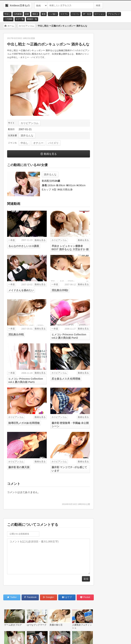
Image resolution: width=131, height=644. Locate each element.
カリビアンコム (30, 123)
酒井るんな (27, 135)
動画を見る (50, 154)
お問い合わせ (15, 637)
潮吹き (35, 14)
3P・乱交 (87, 14)
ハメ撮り (53, 14)
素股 (44, 14)
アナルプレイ (114, 14)
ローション (100, 14)
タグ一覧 (20, 19)
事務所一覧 (32, 19)
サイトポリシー (37, 637)
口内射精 (18, 14)
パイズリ (53, 143)
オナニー (38, 143)
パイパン (76, 14)
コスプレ (64, 14)
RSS (54, 637)
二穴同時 (8, 19)
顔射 (27, 14)
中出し (7, 14)
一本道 (11, 240)
